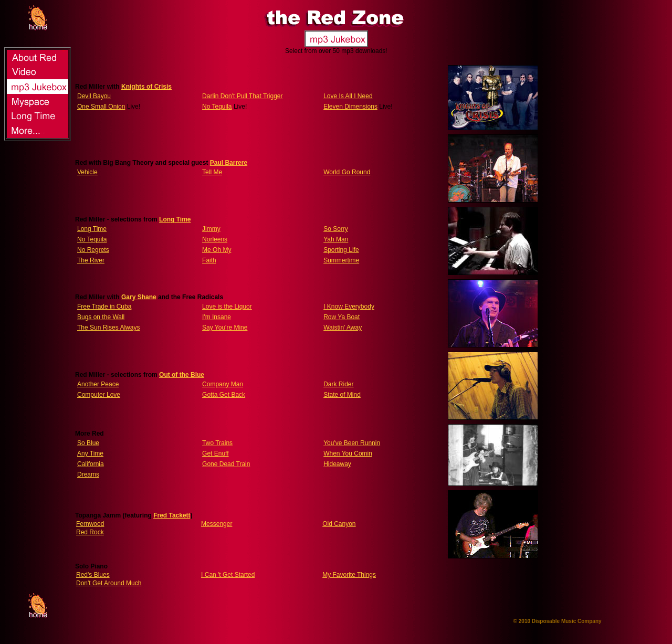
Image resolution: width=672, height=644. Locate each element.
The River (91, 260)
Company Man (223, 384)
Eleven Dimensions (350, 107)
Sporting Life (341, 250)
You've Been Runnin (352, 443)
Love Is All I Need (348, 96)
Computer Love (99, 395)
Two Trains (217, 443)
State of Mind (342, 395)
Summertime (341, 260)
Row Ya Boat (342, 317)
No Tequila (217, 107)
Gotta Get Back (224, 395)
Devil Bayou (94, 96)
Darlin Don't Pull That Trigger (242, 96)
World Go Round (347, 172)
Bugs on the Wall (101, 317)
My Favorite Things (349, 575)
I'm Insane (217, 317)
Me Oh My (217, 250)
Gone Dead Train (226, 464)
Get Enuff (215, 453)
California (91, 464)
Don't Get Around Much (109, 583)
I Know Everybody (349, 307)
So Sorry (336, 229)
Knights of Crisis (146, 87)
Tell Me (212, 172)
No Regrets (93, 250)
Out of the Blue (182, 375)
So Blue (88, 443)
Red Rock (90, 532)
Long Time (175, 219)
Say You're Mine (225, 328)
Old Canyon (339, 524)
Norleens (215, 239)
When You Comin (348, 453)
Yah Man (336, 239)
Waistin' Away (343, 328)
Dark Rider (338, 384)
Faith (209, 260)
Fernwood (90, 524)
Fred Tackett (172, 515)
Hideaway (337, 464)
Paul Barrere (229, 163)
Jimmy (211, 229)
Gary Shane (139, 297)
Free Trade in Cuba (104, 307)
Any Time (90, 453)
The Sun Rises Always (108, 328)
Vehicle (87, 172)
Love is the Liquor (227, 307)
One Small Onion (101, 107)
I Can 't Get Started (228, 575)
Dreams (88, 474)
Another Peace (98, 384)
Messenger (217, 524)
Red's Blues (93, 575)
